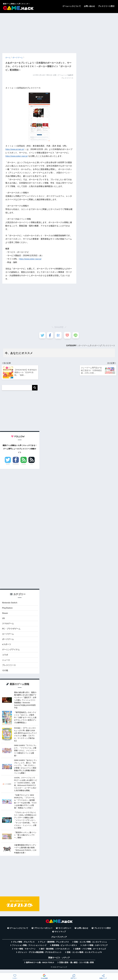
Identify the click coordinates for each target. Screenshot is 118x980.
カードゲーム (8, 636)
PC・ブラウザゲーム (12, 631)
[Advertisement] (59, 32)
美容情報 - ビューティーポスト (64, 949)
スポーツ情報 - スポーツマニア (95, 949)
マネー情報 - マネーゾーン (25, 953)
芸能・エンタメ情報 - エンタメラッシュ (90, 946)
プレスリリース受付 (106, 6)
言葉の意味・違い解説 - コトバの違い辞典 (76, 966)
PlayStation (8, 609)
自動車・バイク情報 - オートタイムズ (90, 953)
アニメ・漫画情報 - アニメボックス (54, 946)
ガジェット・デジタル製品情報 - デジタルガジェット (40, 956)
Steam (5, 615)
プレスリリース (108, 345)
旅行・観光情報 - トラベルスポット (55, 953)
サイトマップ (60, 936)
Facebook (16, 465)
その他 (5, 674)
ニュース (6, 663)
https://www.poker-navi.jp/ (17, 156)
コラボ (5, 658)
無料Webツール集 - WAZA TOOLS (40, 966)
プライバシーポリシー (43, 932)
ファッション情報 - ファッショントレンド (29, 949)
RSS (32, 465)
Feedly (24, 465)
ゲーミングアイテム (11, 653)
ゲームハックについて (72, 6)
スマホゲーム (8, 626)
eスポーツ (95, 345)
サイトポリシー (65, 932)
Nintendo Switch (10, 604)
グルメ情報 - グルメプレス (24, 946)
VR (3, 620)
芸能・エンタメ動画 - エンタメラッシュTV (84, 956)
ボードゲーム (82, 345)
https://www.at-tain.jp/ (15, 149)
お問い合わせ (89, 6)
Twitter (8, 465)
